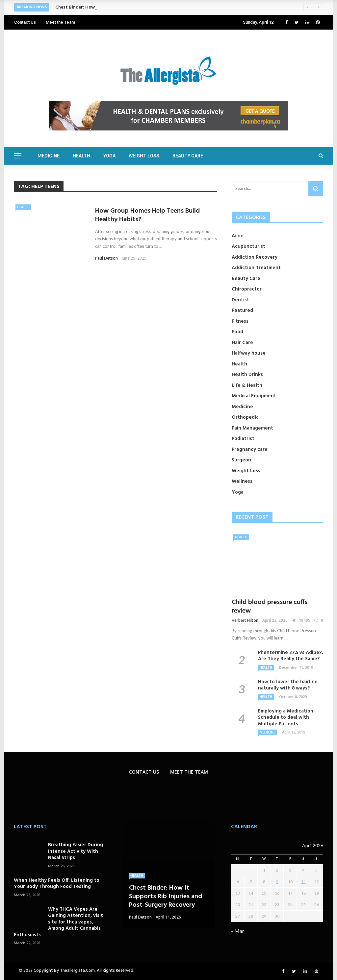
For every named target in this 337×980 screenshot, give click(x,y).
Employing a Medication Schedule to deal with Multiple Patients (286, 718)
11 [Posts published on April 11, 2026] (303, 882)
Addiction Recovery (255, 257)
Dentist (240, 300)
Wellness (242, 481)
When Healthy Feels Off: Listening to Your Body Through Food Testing (57, 884)
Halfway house (249, 353)
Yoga (109, 156)
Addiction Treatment (256, 268)
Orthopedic (245, 417)
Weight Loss (144, 156)
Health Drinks (247, 375)
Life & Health (247, 385)
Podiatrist (243, 439)
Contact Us (25, 22)
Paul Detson (106, 258)
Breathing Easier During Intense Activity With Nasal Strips (76, 851)
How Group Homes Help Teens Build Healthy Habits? (147, 215)
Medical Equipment (254, 396)
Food (237, 332)
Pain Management (252, 428)
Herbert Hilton (245, 620)
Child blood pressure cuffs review (270, 607)
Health (81, 156)
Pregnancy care (250, 450)
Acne (238, 236)
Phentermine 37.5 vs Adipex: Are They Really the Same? (291, 656)
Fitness (240, 321)
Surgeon (241, 460)
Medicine (49, 156)
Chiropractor (247, 289)
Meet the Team (60, 22)
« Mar (238, 931)
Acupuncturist (248, 246)
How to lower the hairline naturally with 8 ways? (288, 685)
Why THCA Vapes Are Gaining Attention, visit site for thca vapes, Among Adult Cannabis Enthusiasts (58, 922)
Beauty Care (188, 156)
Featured (242, 311)
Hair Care (242, 343)
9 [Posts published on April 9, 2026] (277, 882)
